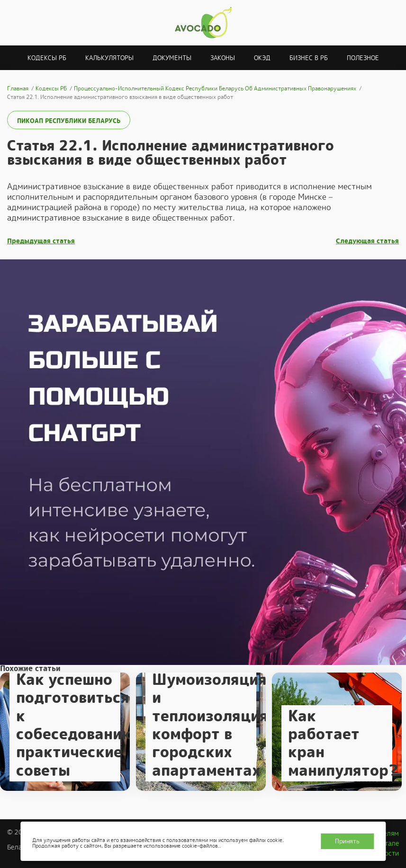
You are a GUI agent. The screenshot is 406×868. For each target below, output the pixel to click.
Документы (172, 58)
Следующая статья (367, 241)
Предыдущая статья (41, 241)
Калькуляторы (109, 58)
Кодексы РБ (47, 58)
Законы (223, 58)
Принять (347, 841)
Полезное (363, 58)
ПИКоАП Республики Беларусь (69, 121)
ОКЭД (262, 58)
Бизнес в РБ (309, 58)
